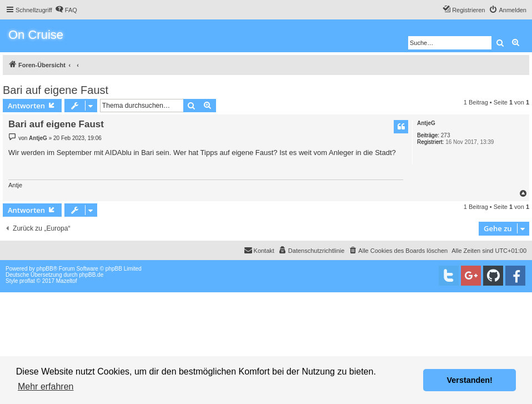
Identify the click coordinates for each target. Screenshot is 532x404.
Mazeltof (67, 281)
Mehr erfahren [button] (46, 386)
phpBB (45, 269)
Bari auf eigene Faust (56, 90)
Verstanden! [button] (470, 380)
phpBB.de (91, 275)
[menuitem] (66, 10)
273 (446, 135)
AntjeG (426, 123)
